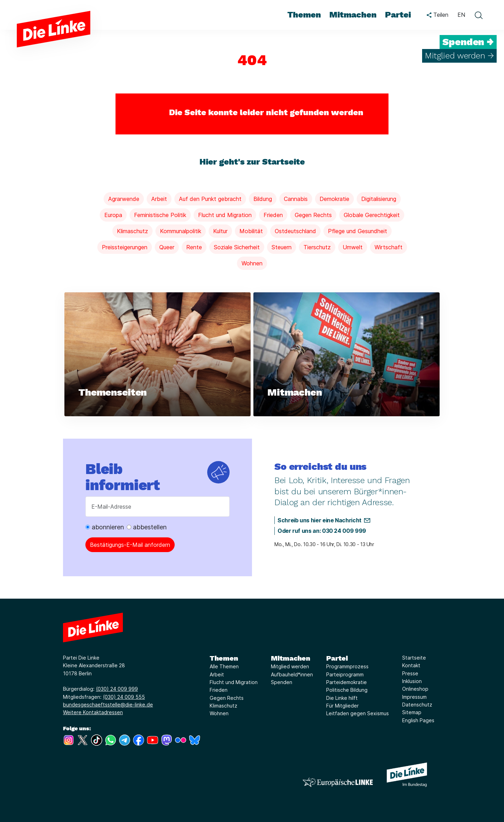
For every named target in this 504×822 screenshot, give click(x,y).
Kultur (220, 231)
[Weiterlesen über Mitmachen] (346, 354)
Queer (167, 247)
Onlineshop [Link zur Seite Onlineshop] (415, 689)
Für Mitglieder (342, 706)
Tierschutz (317, 247)
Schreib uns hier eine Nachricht (320, 520)
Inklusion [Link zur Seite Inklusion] (412, 681)
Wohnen (252, 263)
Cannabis (296, 199)
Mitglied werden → (459, 56)
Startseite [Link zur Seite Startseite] (414, 658)
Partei (337, 658)
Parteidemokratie (346, 682)
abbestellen (147, 527)
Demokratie (334, 199)
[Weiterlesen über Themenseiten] (157, 354)
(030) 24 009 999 (117, 689)
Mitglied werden (290, 666)
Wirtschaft (388, 247)
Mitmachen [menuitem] (353, 15)
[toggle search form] (478, 15)
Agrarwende (124, 199)
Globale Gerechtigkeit (372, 215)
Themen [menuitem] (304, 15)
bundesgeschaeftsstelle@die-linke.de (108, 705)
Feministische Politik (160, 215)
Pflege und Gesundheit (358, 231)
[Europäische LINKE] (338, 782)
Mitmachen (290, 658)
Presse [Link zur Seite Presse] (410, 673)
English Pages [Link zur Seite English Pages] (418, 720)
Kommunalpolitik (181, 231)
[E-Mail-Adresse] (157, 507)
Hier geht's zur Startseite (252, 162)
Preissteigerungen (125, 247)
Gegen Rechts (313, 215)
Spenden (282, 682)
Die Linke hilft (342, 698)
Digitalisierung (379, 199)
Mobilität (251, 231)
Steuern (282, 247)
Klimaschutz (132, 231)
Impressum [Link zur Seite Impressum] (414, 697)
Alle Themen (224, 666)
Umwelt (353, 247)
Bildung (263, 199)
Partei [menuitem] (398, 15)
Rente (194, 247)
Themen (224, 658)
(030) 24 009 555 (124, 697)
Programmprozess (347, 666)
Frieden (273, 215)
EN (461, 15)
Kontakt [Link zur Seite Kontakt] (411, 665)
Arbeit (159, 199)
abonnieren (105, 527)
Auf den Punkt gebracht (210, 199)
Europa (113, 215)
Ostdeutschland (295, 231)
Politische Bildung (347, 690)
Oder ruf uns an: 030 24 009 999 (322, 531)
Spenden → (468, 42)
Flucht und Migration (225, 215)
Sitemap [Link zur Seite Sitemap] (412, 712)
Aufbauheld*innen (292, 674)
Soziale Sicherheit (237, 247)
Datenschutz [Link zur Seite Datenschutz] (417, 705)
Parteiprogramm (345, 674)
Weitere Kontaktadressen (93, 712)
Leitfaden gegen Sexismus (358, 713)
